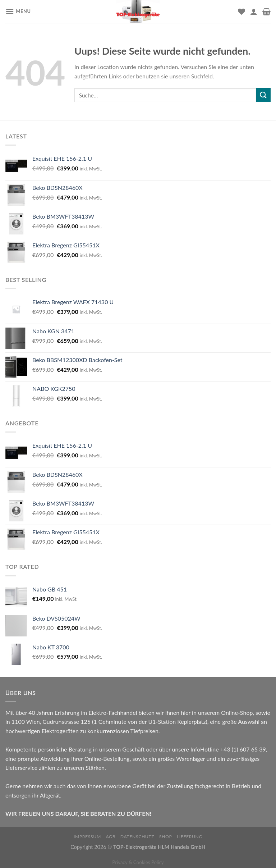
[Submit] (263, 95)
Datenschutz (137, 837)
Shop (166, 837)
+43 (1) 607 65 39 (243, 749)
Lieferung (190, 837)
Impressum (87, 837)
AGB (111, 837)
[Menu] (18, 11)
